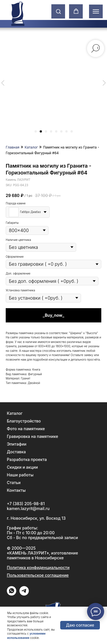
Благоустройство (24, 421)
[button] (58, 11)
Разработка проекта (27, 459)
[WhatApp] (12, 594)
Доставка (16, 452)
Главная (13, 147)
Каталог (31, 147)
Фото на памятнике (26, 429)
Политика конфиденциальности (38, 567)
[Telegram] (24, 594)
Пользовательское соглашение (38, 575)
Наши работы (20, 475)
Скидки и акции (22, 467)
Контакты (16, 490)
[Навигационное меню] (96, 11)
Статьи (14, 483)
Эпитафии (17, 444)
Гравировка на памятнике (33, 436)
